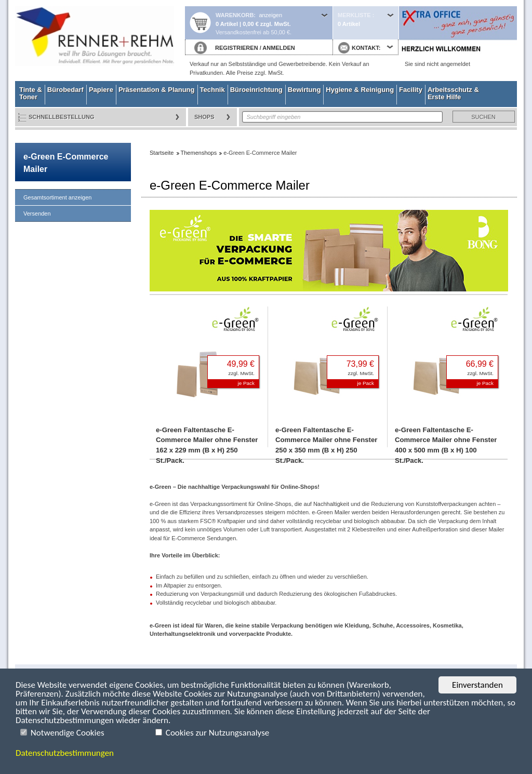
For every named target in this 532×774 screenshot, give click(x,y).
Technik (212, 90)
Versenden (37, 213)
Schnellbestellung (62, 117)
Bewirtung (304, 90)
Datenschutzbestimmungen (65, 753)
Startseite (100, 41)
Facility (411, 90)
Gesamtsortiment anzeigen (57, 197)
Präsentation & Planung (157, 90)
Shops (204, 117)
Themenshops (199, 153)
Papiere (101, 90)
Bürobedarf (65, 90)
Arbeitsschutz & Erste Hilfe (453, 93)
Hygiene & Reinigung (360, 90)
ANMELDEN (278, 48)
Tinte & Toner (31, 93)
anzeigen (270, 15)
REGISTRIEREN (237, 48)
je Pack (246, 383)
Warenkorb (235, 15)
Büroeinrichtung (256, 90)
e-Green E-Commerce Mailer (66, 163)
